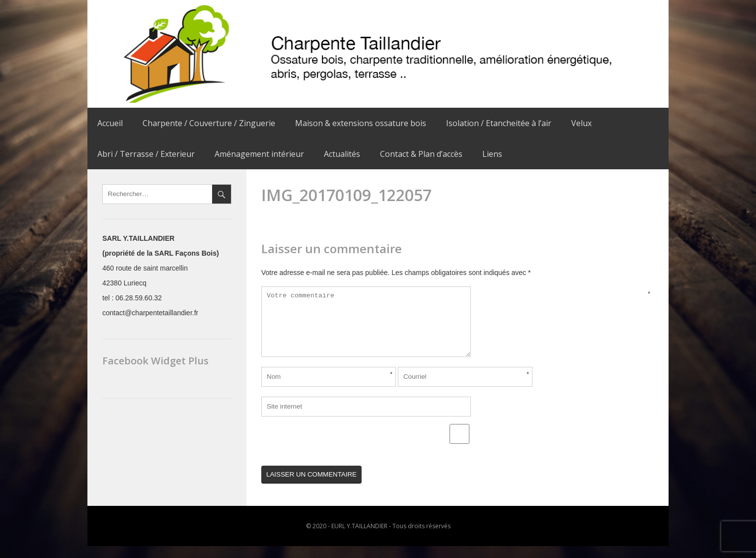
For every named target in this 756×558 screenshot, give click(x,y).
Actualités (342, 154)
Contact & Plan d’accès (421, 154)
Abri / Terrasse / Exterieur (146, 154)
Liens (492, 154)
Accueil (110, 123)
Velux (581, 123)
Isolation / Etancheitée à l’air (499, 123)
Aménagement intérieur (259, 154)
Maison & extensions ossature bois (361, 123)
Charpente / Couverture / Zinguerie (209, 123)
